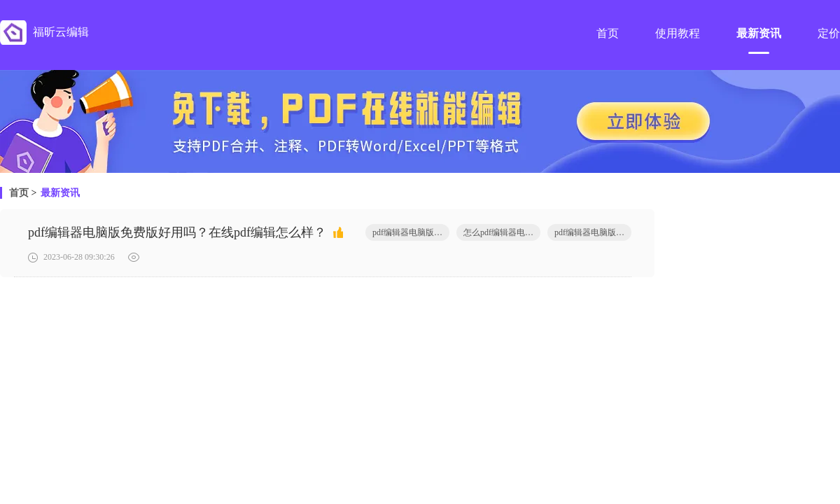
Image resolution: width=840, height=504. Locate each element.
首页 (19, 193)
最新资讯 (60, 193)
